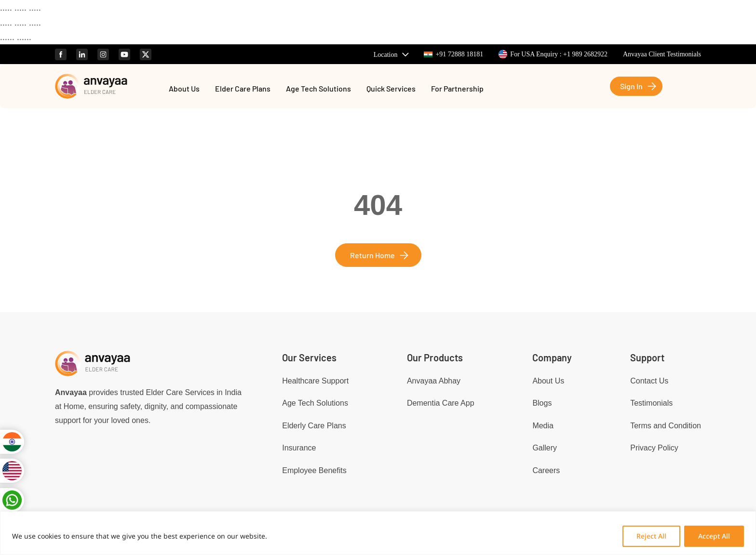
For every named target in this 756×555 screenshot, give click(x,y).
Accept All (714, 536)
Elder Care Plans (243, 89)
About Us (184, 89)
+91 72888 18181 (453, 54)
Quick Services (391, 89)
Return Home (372, 255)
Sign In (631, 86)
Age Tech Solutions (318, 89)
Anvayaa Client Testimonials (662, 54)
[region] (378, 533)
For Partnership (457, 89)
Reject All (651, 536)
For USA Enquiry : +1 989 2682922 (553, 54)
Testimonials (651, 403)
